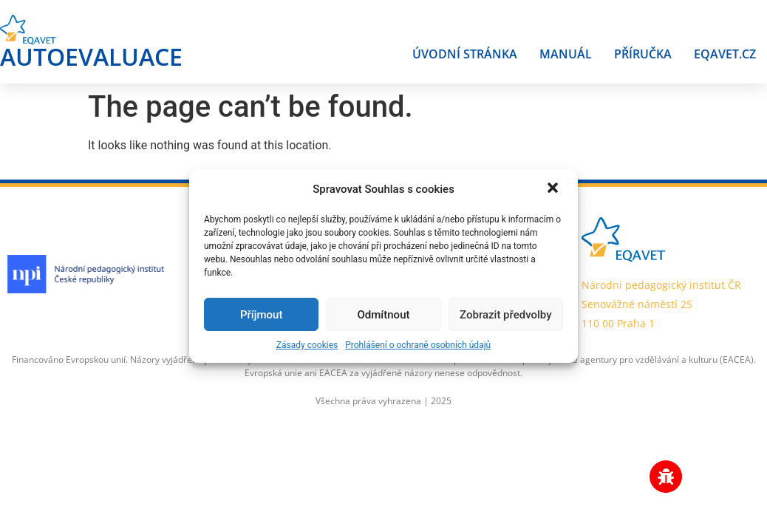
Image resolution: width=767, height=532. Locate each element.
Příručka (643, 54)
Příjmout (261, 315)
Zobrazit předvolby (506, 315)
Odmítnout (384, 315)
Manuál (566, 54)
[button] (554, 189)
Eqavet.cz (725, 54)
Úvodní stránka (465, 54)
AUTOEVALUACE (91, 57)
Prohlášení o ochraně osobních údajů (418, 345)
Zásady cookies (307, 345)
